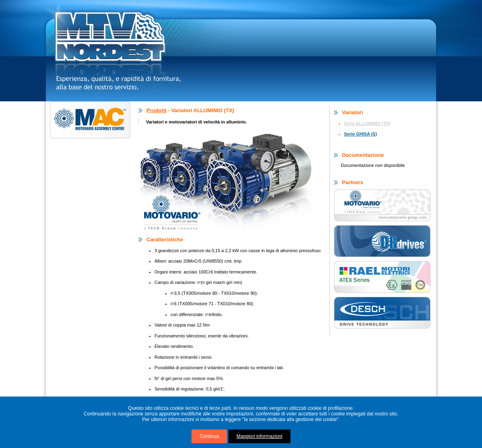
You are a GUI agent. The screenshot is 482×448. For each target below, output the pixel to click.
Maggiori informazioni (260, 436)
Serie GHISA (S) (360, 134)
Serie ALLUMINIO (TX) (367, 123)
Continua (209, 436)
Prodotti (157, 110)
